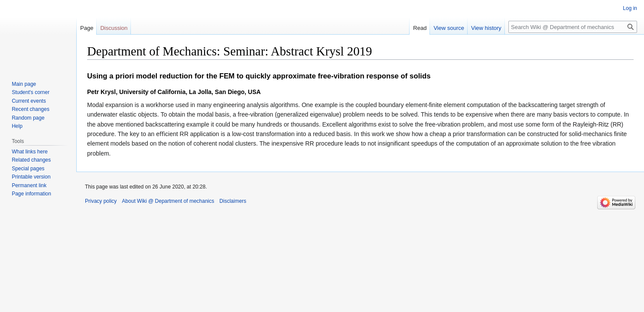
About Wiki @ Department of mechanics (168, 201)
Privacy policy (101, 201)
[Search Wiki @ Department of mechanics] (573, 27)
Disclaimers (233, 201)
